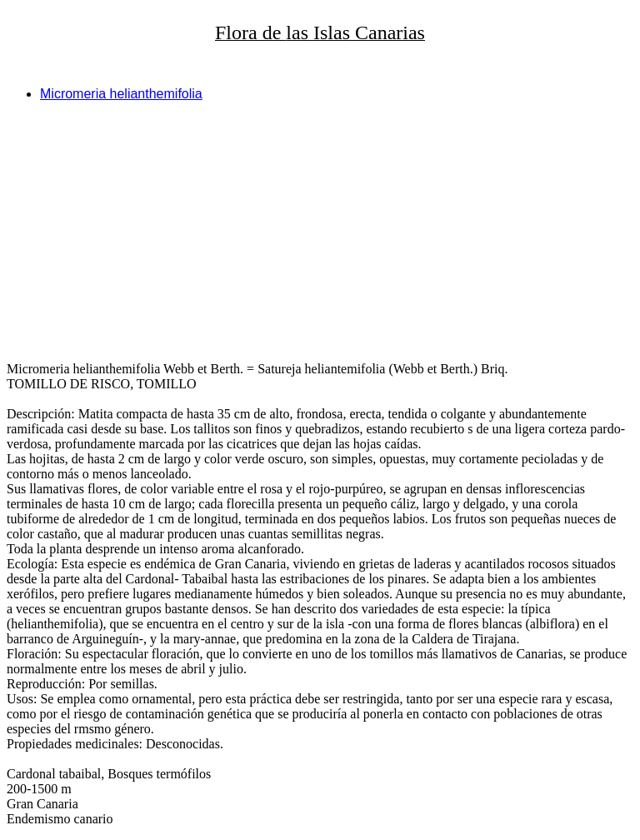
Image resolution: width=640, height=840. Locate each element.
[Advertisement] (320, 232)
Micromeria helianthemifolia (121, 94)
